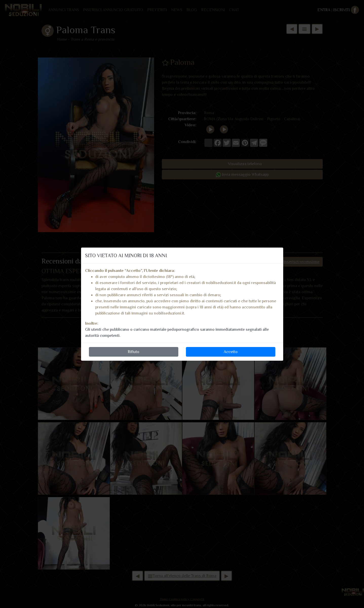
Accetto (231, 352)
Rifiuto (133, 352)
